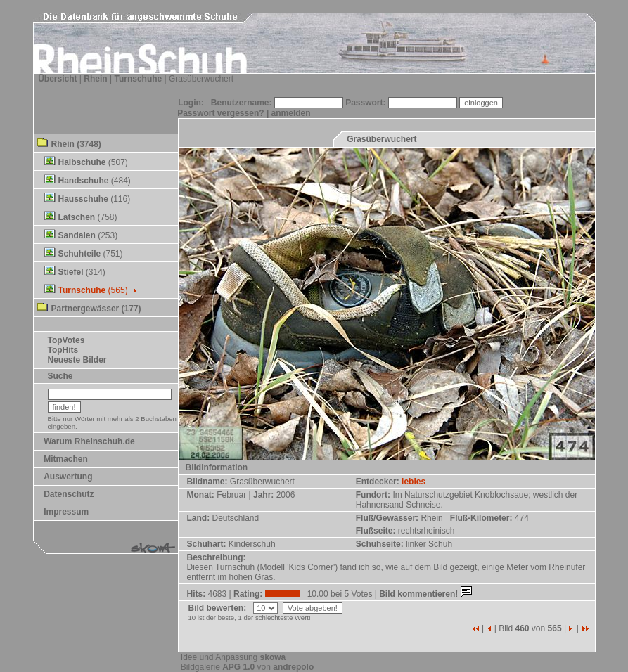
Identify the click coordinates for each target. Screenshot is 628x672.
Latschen (77, 217)
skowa (273, 657)
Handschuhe (84, 181)
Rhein (95, 79)
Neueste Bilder (77, 360)
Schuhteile (80, 254)
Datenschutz (69, 494)
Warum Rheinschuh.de (89, 441)
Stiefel (71, 272)
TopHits (63, 350)
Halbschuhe (82, 162)
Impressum (66, 512)
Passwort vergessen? (220, 113)
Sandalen (77, 235)
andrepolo (293, 667)
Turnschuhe (138, 79)
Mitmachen (66, 459)
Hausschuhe (83, 199)
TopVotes (66, 340)
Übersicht (57, 79)
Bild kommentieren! (427, 594)
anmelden (291, 113)
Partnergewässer (85, 309)
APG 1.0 (238, 667)
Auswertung (68, 477)
